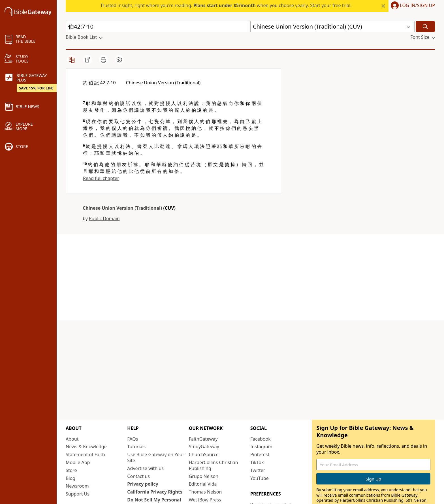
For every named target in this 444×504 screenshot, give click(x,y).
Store (71, 470)
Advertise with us (145, 468)
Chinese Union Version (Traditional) (122, 208)
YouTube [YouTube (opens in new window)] (260, 478)
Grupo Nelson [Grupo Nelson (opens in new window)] (204, 476)
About (72, 439)
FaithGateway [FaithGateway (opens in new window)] (203, 439)
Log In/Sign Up (418, 6)
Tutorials (136, 447)
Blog (71, 478)
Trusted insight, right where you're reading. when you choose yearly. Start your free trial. (226, 5)
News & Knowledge (86, 447)
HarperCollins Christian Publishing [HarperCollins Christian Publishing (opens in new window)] (214, 465)
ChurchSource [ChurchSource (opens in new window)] (204, 454)
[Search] (425, 26)
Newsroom (77, 486)
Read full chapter (101, 178)
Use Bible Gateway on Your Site (156, 457)
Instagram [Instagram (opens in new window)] (261, 447)
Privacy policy (143, 484)
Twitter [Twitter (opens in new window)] (258, 470)
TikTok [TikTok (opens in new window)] (257, 462)
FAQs (133, 439)
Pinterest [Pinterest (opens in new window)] (260, 454)
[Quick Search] (157, 26)
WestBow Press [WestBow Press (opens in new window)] (205, 500)
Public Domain (104, 218)
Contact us (138, 476)
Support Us (78, 494)
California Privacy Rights (155, 492)
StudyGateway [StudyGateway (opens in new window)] (204, 447)
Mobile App (78, 462)
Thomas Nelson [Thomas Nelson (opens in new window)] (205, 492)
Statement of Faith (85, 454)
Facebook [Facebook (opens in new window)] (261, 439)
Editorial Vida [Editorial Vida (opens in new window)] (203, 484)
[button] (332, 26)
